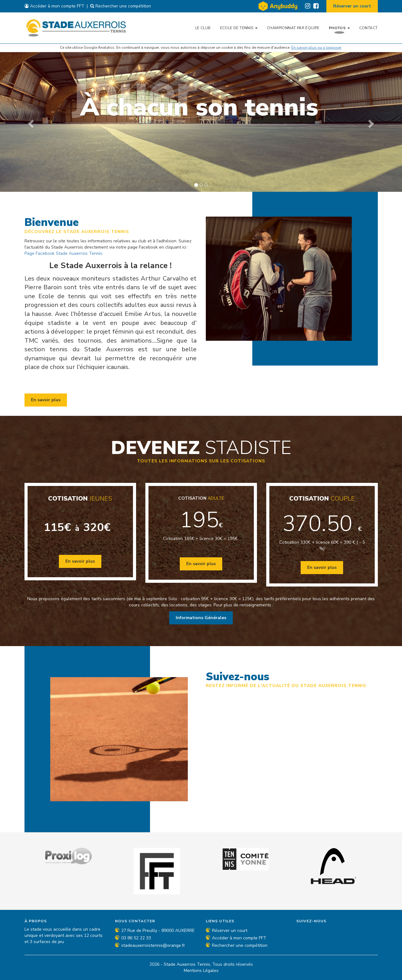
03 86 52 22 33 (136, 938)
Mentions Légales (201, 971)
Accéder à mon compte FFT (54, 6)
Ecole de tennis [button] (239, 28)
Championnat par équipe (293, 28)
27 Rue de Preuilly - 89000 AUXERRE (158, 931)
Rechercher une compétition (121, 6)
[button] (30, 122)
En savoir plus (46, 400)
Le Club (203, 28)
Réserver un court (352, 6)
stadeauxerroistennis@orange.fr (153, 945)
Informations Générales (201, 618)
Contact (369, 28)
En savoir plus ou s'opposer (316, 47)
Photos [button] (339, 28)
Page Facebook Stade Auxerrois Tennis (63, 253)
